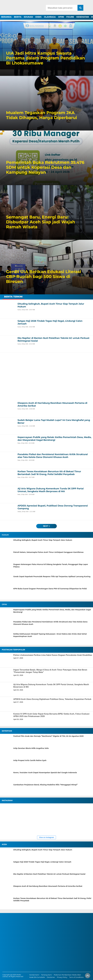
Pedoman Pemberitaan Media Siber (67, 975)
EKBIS (38, 17)
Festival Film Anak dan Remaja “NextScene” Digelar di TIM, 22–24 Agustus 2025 (48, 736)
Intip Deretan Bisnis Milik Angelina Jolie (31, 748)
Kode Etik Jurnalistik (37, 977)
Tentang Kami (46, 975)
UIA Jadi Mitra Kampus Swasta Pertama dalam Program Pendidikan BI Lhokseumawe (46, 58)
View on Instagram (46, 837)
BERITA (18, 17)
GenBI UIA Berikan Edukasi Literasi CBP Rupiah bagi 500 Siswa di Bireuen (44, 277)
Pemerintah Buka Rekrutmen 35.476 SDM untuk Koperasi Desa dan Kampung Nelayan (45, 167)
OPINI (61, 17)
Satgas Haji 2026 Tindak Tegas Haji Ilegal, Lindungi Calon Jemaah (42, 862)
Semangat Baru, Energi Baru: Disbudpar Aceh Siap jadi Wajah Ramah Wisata (41, 222)
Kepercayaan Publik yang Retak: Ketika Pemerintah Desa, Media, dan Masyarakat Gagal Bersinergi (52, 611)
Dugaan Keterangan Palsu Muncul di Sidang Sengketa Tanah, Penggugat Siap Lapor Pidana (51, 566)
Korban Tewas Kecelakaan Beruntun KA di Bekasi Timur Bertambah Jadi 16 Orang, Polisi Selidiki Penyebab (52, 900)
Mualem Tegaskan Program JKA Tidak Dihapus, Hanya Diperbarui (42, 115)
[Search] (62, 8)
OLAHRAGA (50, 17)
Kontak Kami (34, 975)
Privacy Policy (62, 977)
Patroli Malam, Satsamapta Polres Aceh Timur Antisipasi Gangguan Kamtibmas (48, 552)
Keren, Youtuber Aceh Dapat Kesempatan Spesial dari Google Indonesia (45, 773)
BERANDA (6, 17)
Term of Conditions (76, 977)
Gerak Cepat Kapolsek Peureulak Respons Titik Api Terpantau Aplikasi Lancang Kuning (52, 576)
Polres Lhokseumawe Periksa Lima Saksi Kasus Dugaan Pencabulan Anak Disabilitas (53, 655)
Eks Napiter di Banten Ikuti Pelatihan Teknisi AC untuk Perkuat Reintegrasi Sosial (49, 874)
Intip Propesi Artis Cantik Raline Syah (30, 760)
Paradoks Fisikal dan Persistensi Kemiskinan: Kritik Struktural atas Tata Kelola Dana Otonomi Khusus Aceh (50, 623)
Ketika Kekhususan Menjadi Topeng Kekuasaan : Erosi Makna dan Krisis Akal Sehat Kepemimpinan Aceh (50, 635)
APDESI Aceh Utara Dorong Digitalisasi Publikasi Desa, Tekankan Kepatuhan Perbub (52, 699)
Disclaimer (51, 977)
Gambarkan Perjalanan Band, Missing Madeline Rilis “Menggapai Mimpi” (45, 785)
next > (46, 526)
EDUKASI (28, 17)
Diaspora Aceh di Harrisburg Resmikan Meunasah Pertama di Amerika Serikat (48, 886)
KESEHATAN (83, 17)
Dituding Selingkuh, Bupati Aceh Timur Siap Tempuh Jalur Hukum (43, 540)
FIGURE (70, 17)
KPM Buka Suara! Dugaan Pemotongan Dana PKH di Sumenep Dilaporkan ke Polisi (50, 589)
